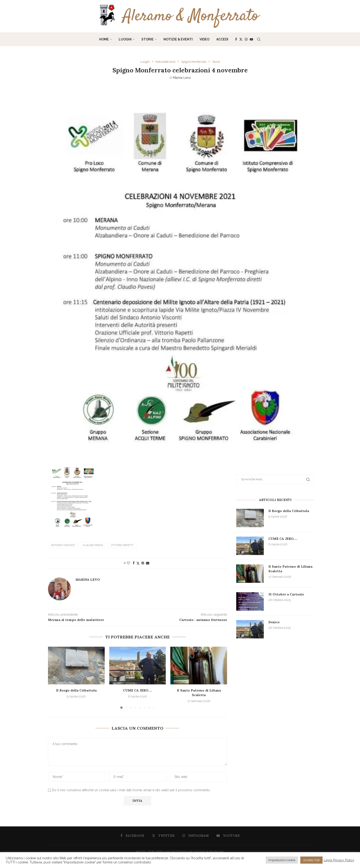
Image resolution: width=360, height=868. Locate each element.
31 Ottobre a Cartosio (286, 594)
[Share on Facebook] (134, 563)
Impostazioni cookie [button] (282, 860)
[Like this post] (128, 563)
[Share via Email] (148, 563)
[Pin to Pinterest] (143, 563)
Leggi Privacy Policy (339, 860)
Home (104, 39)
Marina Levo (182, 78)
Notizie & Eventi (178, 39)
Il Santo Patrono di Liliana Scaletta (199, 692)
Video (204, 39)
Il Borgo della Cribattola (76, 690)
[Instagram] (246, 39)
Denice (274, 622)
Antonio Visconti (63, 545)
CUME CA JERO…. (138, 690)
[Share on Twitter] (138, 563)
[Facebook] (236, 39)
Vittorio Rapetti (122, 545)
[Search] (259, 39)
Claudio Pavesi (93, 545)
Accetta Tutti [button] (311, 860)
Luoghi (125, 39)
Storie (148, 39)
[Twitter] (241, 39)
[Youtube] (251, 39)
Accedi (222, 39)
